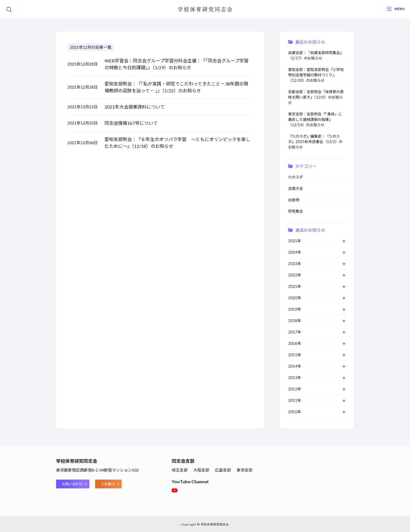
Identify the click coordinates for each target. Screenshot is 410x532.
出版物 (294, 200)
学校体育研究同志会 (205, 10)
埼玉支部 (180, 470)
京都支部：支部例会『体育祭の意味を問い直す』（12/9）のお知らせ (316, 97)
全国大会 (296, 188)
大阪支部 (201, 470)
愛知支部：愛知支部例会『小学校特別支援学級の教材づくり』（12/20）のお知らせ (316, 75)
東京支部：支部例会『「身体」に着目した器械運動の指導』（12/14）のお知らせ (315, 119)
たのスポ (296, 177)
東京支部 (245, 470)
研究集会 (296, 211)
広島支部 (223, 470)
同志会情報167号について (131, 123)
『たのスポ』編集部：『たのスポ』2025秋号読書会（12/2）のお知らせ (315, 142)
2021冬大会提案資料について (135, 107)
